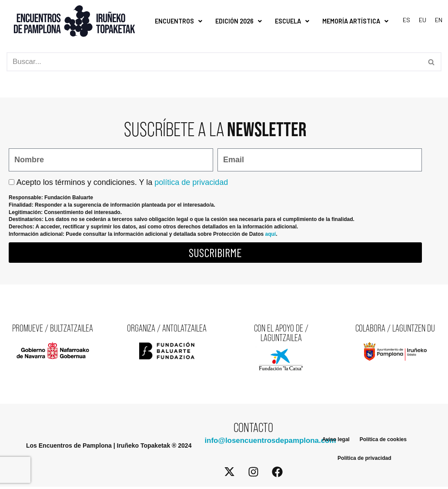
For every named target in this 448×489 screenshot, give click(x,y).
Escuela (292, 21)
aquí (270, 234)
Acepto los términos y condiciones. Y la (122, 182)
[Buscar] (214, 62)
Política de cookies (383, 441)
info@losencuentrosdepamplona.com (271, 443)
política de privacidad (191, 182)
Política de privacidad (364, 461)
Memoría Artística (355, 21)
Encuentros (179, 21)
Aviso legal (336, 441)
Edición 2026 (239, 21)
